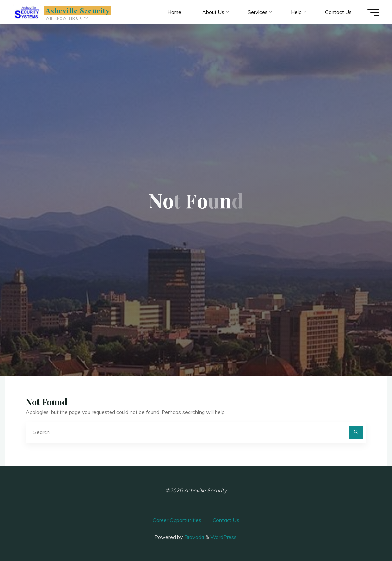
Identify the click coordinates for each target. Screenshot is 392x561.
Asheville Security (78, 10)
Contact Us (226, 520)
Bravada (194, 537)
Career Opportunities (177, 520)
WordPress (223, 537)
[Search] (356, 432)
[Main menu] (373, 12)
